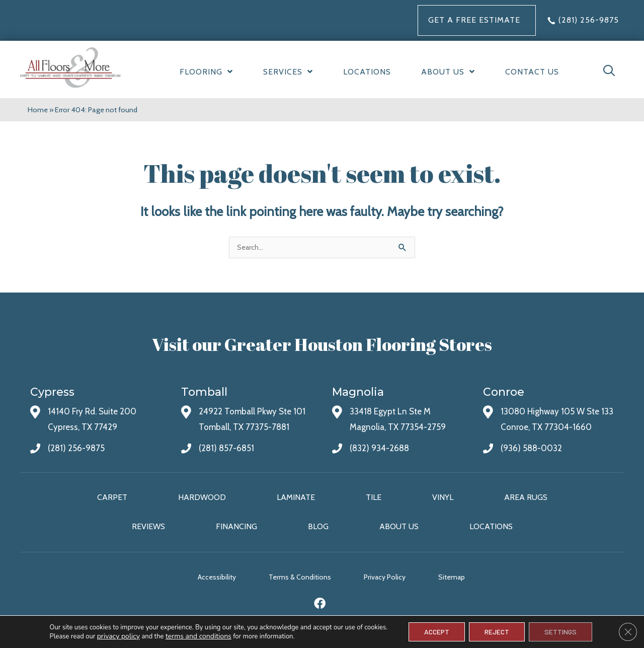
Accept (437, 632)
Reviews (148, 526)
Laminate (296, 497)
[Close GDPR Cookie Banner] (628, 632)
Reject (497, 632)
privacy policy (118, 636)
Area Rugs (526, 497)
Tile (374, 497)
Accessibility (217, 577)
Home (38, 110)
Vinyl (443, 497)
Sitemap (452, 577)
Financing (236, 526)
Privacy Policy (385, 577)
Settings (560, 632)
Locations (491, 526)
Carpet (112, 497)
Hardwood (202, 497)
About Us (399, 526)
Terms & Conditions (300, 577)
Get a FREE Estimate (474, 20)
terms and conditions (198, 636)
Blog (318, 526)
